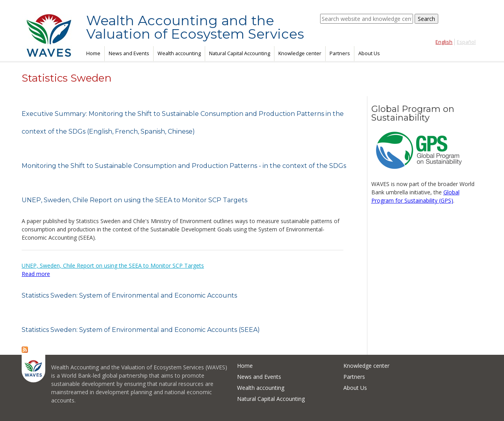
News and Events (129, 53)
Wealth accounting (179, 53)
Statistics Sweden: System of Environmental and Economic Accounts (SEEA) (141, 330)
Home (93, 53)
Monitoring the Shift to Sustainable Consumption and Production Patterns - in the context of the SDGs (184, 166)
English (444, 42)
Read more (36, 274)
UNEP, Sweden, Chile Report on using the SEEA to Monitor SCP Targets (134, 200)
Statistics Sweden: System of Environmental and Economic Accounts (129, 295)
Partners (340, 53)
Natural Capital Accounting (240, 53)
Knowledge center (300, 53)
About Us (369, 53)
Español (466, 42)
